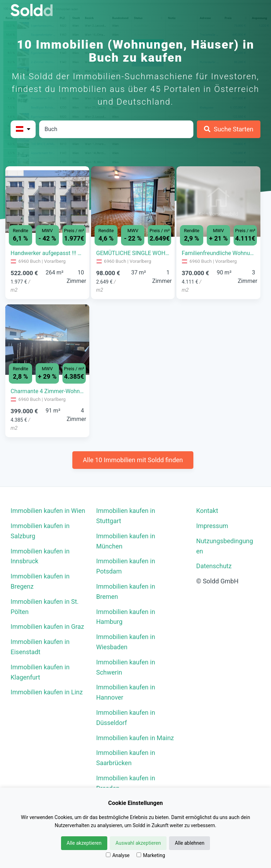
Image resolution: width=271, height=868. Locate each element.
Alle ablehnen (189, 843)
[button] (12, 196)
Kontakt (207, 511)
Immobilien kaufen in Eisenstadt (40, 647)
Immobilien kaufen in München (126, 541)
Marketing (151, 855)
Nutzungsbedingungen (225, 546)
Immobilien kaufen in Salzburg (40, 531)
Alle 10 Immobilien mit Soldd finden (133, 460)
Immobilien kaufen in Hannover (126, 692)
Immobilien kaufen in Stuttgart (126, 516)
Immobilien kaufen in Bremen (126, 591)
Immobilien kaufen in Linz (47, 692)
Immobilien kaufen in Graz (47, 627)
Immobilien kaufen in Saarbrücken (126, 758)
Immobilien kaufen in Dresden (126, 783)
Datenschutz (214, 566)
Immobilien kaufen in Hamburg (126, 617)
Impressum (212, 526)
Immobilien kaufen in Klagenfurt (40, 672)
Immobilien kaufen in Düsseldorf (126, 718)
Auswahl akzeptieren (138, 843)
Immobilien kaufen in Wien (48, 511)
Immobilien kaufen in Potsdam (126, 566)
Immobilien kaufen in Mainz (135, 738)
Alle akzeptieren (84, 843)
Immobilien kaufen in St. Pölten (45, 607)
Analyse (118, 855)
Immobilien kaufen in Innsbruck (40, 556)
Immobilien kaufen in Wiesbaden (126, 642)
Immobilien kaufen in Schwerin (126, 667)
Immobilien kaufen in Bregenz (40, 581)
